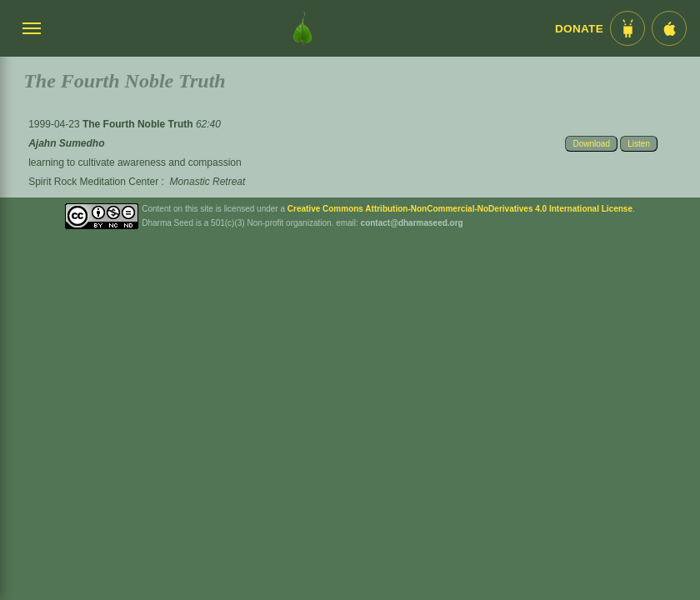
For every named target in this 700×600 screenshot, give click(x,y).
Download (591, 144)
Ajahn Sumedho (66, 143)
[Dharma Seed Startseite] (302, 28)
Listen (639, 144)
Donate (579, 29)
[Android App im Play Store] (627, 28)
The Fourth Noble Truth (139, 124)
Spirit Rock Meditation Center (93, 182)
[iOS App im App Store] (669, 28)
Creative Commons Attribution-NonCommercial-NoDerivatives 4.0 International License (460, 209)
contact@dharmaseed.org (412, 223)
